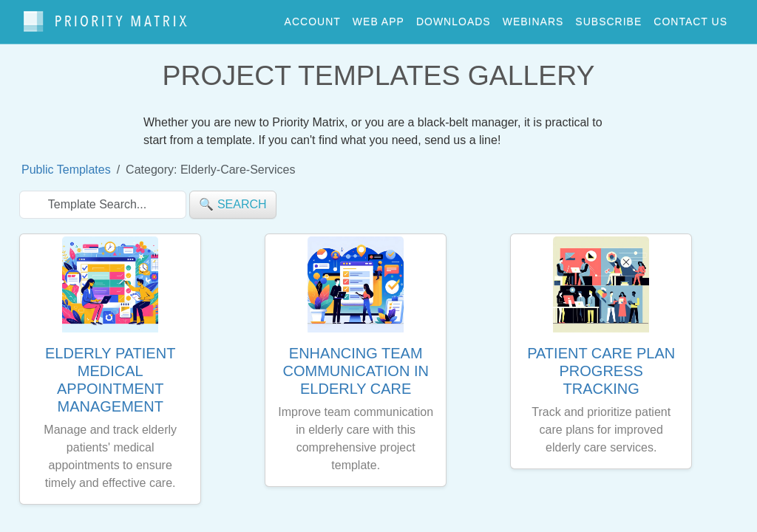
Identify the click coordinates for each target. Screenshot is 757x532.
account (313, 18)
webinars (533, 18)
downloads (454, 18)
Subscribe (608, 18)
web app (378, 18)
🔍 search (232, 198)
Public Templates (66, 163)
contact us (690, 18)
